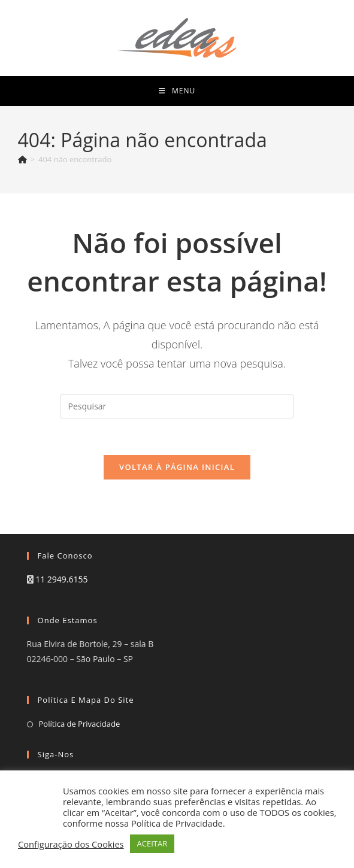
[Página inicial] (22, 159)
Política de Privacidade (80, 724)
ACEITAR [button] (152, 843)
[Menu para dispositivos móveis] (177, 91)
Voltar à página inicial (177, 467)
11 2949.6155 (61, 579)
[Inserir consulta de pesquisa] (177, 406)
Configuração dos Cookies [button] (71, 844)
